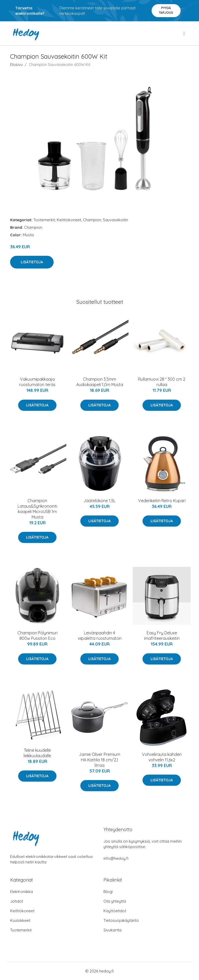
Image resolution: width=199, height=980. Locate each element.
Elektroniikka (22, 892)
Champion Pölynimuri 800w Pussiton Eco (37, 636)
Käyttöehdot (115, 911)
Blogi (108, 892)
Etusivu (16, 65)
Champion (92, 220)
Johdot (17, 901)
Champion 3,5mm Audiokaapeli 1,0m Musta (100, 382)
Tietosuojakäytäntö (121, 920)
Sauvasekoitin (115, 220)
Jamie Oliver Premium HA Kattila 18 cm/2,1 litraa (99, 760)
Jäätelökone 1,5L (99, 501)
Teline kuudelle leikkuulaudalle (37, 753)
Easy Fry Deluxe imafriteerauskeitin (162, 636)
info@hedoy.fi (116, 858)
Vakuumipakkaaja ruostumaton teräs (37, 382)
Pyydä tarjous (166, 10)
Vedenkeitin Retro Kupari (162, 501)
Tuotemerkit (44, 220)
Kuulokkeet (20, 920)
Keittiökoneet (69, 220)
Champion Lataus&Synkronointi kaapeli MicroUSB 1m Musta (37, 509)
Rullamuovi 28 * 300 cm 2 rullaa (162, 382)
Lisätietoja (32, 262)
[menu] (184, 33)
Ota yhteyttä (115, 901)
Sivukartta (112, 930)
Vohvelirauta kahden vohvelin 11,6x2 (162, 757)
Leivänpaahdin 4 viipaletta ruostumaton (100, 636)
